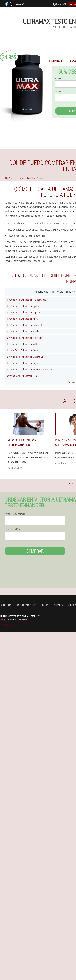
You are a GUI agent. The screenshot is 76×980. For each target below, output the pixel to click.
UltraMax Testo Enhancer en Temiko (23, 331)
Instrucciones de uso (26, 605)
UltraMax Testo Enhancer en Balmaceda (25, 325)
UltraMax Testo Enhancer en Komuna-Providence (29, 369)
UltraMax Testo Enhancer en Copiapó (24, 312)
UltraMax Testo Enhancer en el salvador (25, 338)
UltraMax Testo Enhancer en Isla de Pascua (26, 300)
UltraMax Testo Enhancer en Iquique (23, 306)
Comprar (35, 551)
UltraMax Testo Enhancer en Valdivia (23, 344)
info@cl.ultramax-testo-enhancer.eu (15, 619)
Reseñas (45, 605)
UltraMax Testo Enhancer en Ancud (23, 350)
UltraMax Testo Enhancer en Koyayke (24, 363)
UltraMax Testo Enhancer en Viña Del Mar (25, 357)
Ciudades (58, 605)
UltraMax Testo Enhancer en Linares (23, 376)
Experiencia (5, 605)
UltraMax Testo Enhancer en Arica (22, 319)
